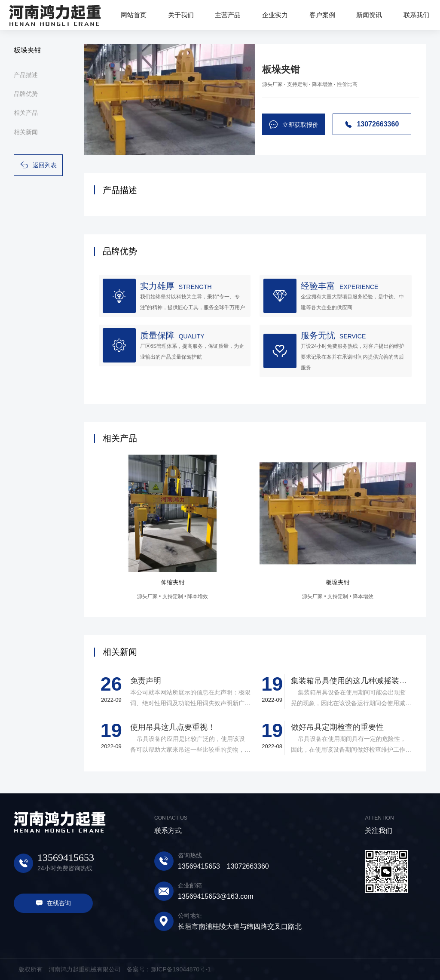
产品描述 (26, 75)
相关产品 (26, 113)
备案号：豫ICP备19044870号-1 (169, 969)
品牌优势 (26, 94)
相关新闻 (26, 132)
